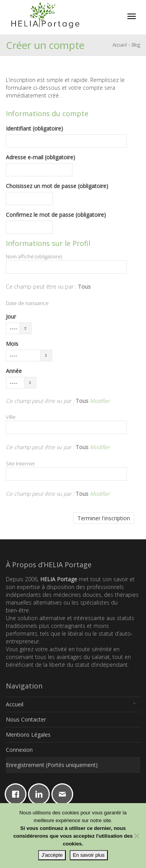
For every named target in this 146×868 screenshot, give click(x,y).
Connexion (19, 750)
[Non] (136, 836)
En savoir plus (89, 855)
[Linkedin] (41, 794)
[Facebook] (18, 794)
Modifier (100, 401)
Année (14, 371)
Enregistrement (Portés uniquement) (52, 765)
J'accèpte (52, 855)
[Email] (64, 794)
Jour (11, 316)
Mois (12, 344)
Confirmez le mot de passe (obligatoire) (56, 215)
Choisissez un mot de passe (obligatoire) (57, 186)
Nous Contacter (26, 719)
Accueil (120, 45)
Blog (136, 45)
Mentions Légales (28, 735)
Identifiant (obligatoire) (34, 128)
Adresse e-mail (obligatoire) (40, 157)
